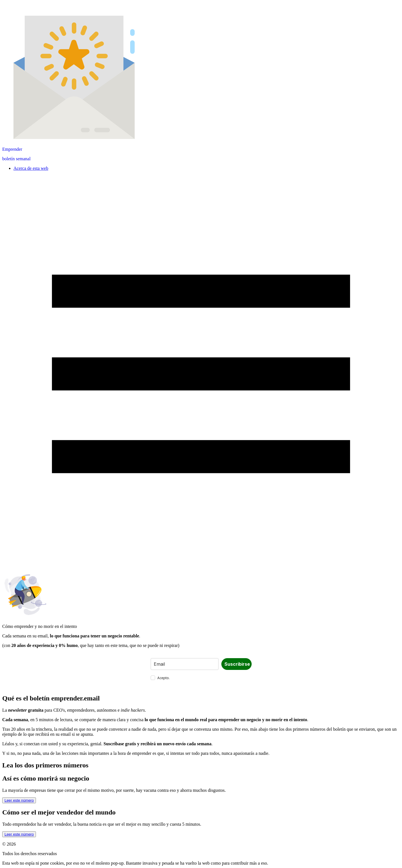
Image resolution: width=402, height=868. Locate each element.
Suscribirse (237, 664)
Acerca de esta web (31, 168)
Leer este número (19, 800)
